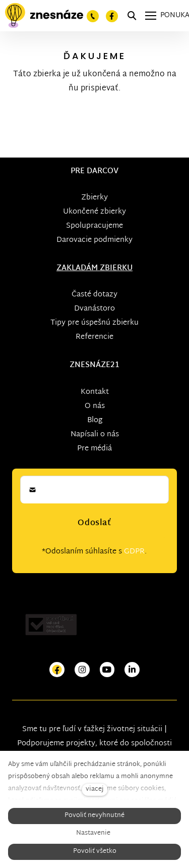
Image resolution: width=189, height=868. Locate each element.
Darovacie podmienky (94, 240)
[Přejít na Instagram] (82, 670)
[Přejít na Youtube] (107, 670)
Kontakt (95, 392)
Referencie (94, 337)
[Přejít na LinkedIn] (132, 670)
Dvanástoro (94, 309)
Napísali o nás (95, 435)
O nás (95, 406)
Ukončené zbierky (94, 212)
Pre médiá (94, 449)
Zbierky (94, 198)
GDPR (134, 552)
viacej (94, 789)
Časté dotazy (94, 295)
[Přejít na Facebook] (57, 670)
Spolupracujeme (94, 226)
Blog (95, 420)
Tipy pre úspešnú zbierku (94, 323)
